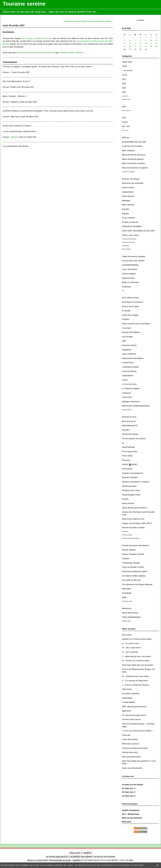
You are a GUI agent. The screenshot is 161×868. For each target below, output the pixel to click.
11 (156, 40)
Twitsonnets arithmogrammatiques (131, 538)
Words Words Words (130, 613)
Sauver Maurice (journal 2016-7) (135, 508)
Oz (123, 443)
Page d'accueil (88, 21)
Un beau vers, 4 (129, 796)
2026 (124, 118)
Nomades (126, 430)
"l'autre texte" (127, 62)
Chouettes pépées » (104, 21)
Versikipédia (127, 593)
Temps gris (126, 735)
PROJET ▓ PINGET (130, 465)
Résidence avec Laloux (131, 490)
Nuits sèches (127, 689)
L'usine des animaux (130, 739)
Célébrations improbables (132, 226)
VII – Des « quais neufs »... (133, 648)
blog (131, 860)
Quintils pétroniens (129, 486)
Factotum (126, 319)
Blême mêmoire (128, 205)
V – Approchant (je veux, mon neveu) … (138, 656)
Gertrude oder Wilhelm (131, 332)
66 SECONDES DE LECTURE (134, 142)
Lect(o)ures (126, 393)
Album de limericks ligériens (133, 159)
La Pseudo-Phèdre (129, 371)
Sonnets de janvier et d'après (133, 528)
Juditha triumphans (131, 810)
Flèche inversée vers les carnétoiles (136, 324)
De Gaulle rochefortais (131, 694)
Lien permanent (33, 53)
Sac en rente (125, 130)
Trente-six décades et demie (133, 567)
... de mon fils (127, 71)
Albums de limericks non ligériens (135, 168)
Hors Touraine (127, 337)
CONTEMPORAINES (130, 265)
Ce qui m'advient (128, 218)
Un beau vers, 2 (129, 788)
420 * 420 (126, 126)
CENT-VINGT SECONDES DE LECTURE (138, 231)
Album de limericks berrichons (134, 155)
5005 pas (126, 138)
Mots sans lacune (129, 421)
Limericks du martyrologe (128, 172)
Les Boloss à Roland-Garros (129, 239)
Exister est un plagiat (130, 315)
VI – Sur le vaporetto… (131, 652)
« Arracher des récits (72, 21)
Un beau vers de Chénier (133, 785)
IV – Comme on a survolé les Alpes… (137, 661)
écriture (72, 53)
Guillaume (14, 137)
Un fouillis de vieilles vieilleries (134, 576)
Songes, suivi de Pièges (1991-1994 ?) (137, 523)
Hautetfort (88, 853)
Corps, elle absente (130, 269)
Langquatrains (128, 376)
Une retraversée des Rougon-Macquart (137, 584)
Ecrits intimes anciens (130, 298)
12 (125, 43)
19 (125, 46)
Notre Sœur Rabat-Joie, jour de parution (138, 665)
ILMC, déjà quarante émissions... (135, 707)
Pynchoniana (127, 469)
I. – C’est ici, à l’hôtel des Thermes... (136, 685)
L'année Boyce (128, 363)
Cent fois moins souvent (131, 719)
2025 (124, 107)
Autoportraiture (128, 192)
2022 (124, 84)
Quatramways (126, 246)
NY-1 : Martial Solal (131, 814)
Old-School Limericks (130, 434)
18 (156, 43)
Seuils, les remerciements (132, 768)
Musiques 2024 (126, 99)
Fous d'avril (126, 328)
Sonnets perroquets (127, 535)
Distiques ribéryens (127, 410)
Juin (123, 290)
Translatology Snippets (131, 563)
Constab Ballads (128, 702)
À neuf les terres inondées (132, 146)
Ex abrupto (126, 311)
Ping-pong (126, 460)
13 (130, 43)
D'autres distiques (129, 274)
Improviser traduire (129, 345)
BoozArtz (126, 209)
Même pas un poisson (131, 744)
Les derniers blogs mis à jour (57, 856)
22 (141, 46)
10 (151, 40)
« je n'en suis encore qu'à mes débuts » (137, 731)
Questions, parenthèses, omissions (136, 482)
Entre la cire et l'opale (130, 306)
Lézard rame (127, 397)
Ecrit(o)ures (127, 287)
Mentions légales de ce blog (60, 860)
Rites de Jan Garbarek (132, 818)
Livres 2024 (125, 96)
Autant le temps (128, 188)
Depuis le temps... (129, 278)
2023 (124, 88)
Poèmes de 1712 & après (128, 242)
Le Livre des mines (129, 384)
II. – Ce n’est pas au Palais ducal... (135, 681)
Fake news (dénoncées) (131, 757)
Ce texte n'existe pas (130, 222)
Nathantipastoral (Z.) (130, 426)
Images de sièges (126, 621)
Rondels (125, 499)
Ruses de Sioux (128, 503)
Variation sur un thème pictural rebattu (137, 639)
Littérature (64, 53)
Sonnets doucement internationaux (136, 545)
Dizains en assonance (131, 282)
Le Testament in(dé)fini (131, 389)
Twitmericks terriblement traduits (135, 571)
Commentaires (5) (47, 53)
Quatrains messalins (130, 477)
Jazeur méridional (129, 354)
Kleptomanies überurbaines (133, 358)
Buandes (125, 214)
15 (141, 43)
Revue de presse (126, 111)
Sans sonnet (127, 635)
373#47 (125, 122)
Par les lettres (127, 456)
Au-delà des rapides (127, 601)
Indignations (127, 350)
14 (135, 43)
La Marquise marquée (131, 367)
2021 (124, 79)
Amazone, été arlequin (131, 179)
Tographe (126, 558)
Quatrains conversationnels (133, 473)
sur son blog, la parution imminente (37, 38)
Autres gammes (128, 196)
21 (135, 46)
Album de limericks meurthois (133, 163)
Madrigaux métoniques (131, 402)
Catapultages (127, 698)
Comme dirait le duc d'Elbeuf (133, 261)
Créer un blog (75, 853)
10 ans (125, 75)
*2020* (125, 66)
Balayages (126, 201)
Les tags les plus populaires (104, 856)
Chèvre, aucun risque (130, 235)
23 (146, 46)
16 (146, 43)
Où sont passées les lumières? (134, 439)
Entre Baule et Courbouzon (133, 302)
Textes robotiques (126, 249)
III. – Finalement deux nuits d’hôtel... (136, 676)
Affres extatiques (128, 151)
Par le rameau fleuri (130, 452)
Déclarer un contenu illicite (38, 860)
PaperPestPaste (128, 447)
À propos (141, 20)
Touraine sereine (24, 4)
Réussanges (125, 531)
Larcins (125, 380)
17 (151, 43)
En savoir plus (137, 865)
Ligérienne (79, 53)
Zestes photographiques (131, 617)
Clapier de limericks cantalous (134, 256)
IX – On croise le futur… (131, 643)
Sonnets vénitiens (129, 550)
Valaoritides (127, 589)
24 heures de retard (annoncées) (135, 748)
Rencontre (127, 822)
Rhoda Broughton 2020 (131, 495)
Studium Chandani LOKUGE (133, 554)
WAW (124, 597)
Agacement (126, 711)
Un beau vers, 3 (129, 792)
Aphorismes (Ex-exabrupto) (133, 183)
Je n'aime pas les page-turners (134, 715)
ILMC (124, 341)
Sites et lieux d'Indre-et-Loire (133, 519)
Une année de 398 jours (131, 580)
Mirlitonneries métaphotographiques (136, 406)
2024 (124, 92)
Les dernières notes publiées (81, 856)
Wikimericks (127, 608)
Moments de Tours (129, 417)
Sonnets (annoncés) (130, 752)
